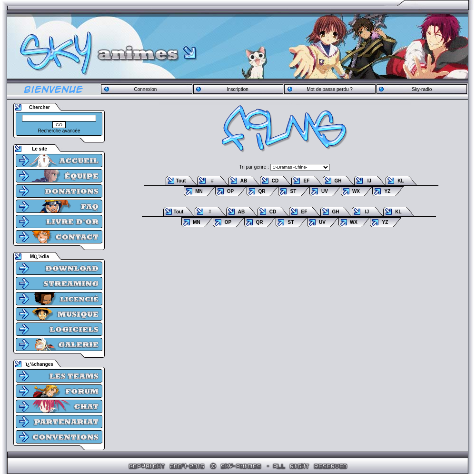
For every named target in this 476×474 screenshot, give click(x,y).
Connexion (145, 89)
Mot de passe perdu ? (330, 89)
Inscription (238, 89)
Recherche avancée (59, 131)
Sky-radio (422, 89)
